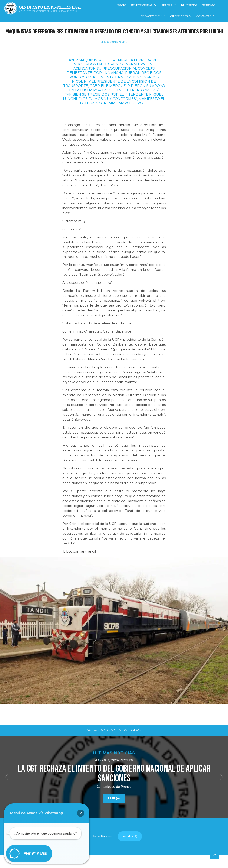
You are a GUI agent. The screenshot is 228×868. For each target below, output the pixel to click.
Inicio (122, 5)
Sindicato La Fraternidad (51, 7)
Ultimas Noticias (101, 836)
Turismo (209, 5)
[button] (114, 777)
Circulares (179, 16)
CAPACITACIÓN (151, 16)
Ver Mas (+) (130, 836)
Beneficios (189, 5)
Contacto (204, 16)
